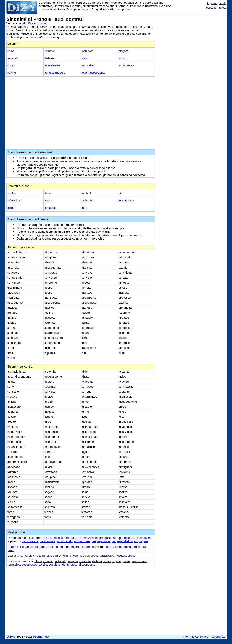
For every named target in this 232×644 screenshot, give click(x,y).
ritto (121, 193)
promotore (71, 538)
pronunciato (65, 541)
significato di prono (35, 23)
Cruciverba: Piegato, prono (118, 556)
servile (12, 73)
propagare (141, 541)
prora (110, 547)
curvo (11, 65)
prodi (43, 547)
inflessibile (14, 200)
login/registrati (216, 3)
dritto (48, 193)
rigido (11, 208)
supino (123, 58)
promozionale (89, 538)
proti (144, 547)
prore (118, 547)
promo (60, 547)
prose (136, 547)
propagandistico (122, 541)
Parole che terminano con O (42, 556)
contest (211, 8)
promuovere (144, 538)
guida (222, 8)
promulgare (127, 538)
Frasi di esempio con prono (80, 556)
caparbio (50, 208)
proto (11, 550)
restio (48, 200)
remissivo (88, 65)
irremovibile (126, 200)
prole (51, 547)
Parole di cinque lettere (23, 547)
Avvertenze (218, 637)
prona (70, 547)
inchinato (87, 51)
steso (85, 58)
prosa (127, 547)
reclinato (13, 58)
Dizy (10, 637)
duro (84, 208)
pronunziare (82, 541)
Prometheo (41, 637)
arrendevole (52, 65)
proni (88, 547)
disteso (49, 58)
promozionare (108, 538)
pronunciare (48, 541)
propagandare (101, 541)
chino (11, 51)
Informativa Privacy (196, 637)
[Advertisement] (191, 45)
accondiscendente (94, 73)
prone (79, 547)
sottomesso (126, 65)
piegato (123, 51)
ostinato (87, 200)
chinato (49, 51)
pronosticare (30, 541)
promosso (57, 538)
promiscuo (42, 538)
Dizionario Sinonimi (20, 538)
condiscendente (55, 73)
